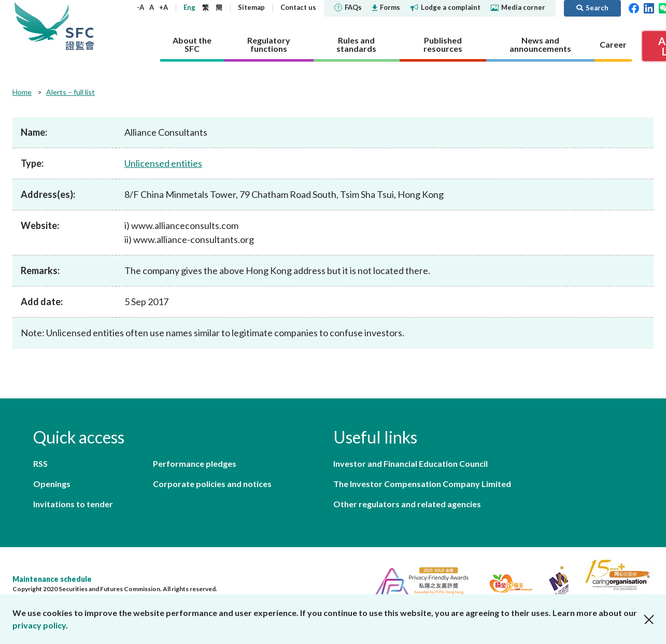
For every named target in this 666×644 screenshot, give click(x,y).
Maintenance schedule (52, 579)
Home (22, 92)
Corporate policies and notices (212, 484)
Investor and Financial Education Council (410, 463)
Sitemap (251, 7)
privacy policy (39, 625)
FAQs (348, 7)
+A (164, 7)
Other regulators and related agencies (407, 504)
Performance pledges (195, 463)
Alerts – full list (70, 92)
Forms (386, 7)
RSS (40, 463)
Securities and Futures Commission (80, 26)
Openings (52, 484)
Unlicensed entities (163, 163)
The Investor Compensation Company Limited (422, 484)
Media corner (518, 7)
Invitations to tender (73, 504)
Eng (189, 7)
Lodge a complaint (445, 7)
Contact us (298, 7)
